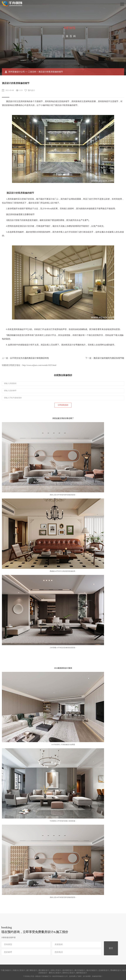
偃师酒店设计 (82, 973)
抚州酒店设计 (68, 970)
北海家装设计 (104, 970)
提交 (111, 948)
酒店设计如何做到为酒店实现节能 (109, 358)
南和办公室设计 (69, 973)
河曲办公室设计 (19, 970)
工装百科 (32, 72)
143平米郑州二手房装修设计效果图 (63, 745)
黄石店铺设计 (80, 970)
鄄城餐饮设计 (116, 970)
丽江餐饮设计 (32, 970)
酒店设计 (10, 101)
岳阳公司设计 (56, 970)
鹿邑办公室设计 (55, 973)
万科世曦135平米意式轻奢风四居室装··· (63, 648)
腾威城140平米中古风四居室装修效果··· (63, 571)
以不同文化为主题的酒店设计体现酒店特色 (29, 358)
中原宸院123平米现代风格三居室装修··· (63, 821)
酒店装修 (11, 335)
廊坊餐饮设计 (44, 970)
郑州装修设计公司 (17, 72)
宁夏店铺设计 (6, 970)
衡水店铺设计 (92, 970)
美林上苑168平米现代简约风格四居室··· (63, 495)
